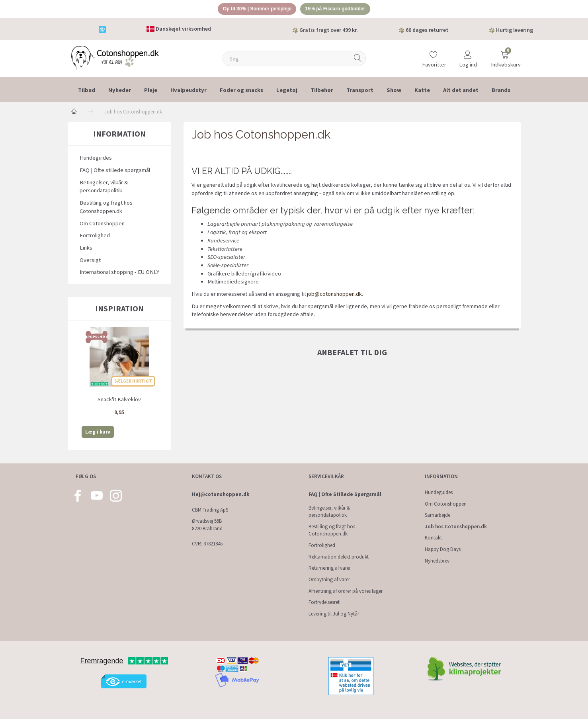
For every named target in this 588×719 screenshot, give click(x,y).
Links (86, 249)
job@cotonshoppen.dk (334, 295)
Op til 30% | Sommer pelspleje (254, 9)
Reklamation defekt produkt (339, 557)
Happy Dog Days (443, 549)
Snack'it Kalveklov (119, 400)
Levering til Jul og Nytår (334, 614)
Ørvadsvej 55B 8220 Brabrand (207, 525)
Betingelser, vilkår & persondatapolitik (104, 188)
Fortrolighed (95, 236)
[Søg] (358, 60)
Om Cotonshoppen (102, 224)
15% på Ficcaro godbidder (338, 9)
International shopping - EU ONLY (119, 273)
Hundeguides (96, 159)
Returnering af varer (330, 568)
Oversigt (90, 261)
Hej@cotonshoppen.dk (221, 494)
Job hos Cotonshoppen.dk (456, 527)
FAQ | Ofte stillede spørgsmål (115, 171)
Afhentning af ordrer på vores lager (346, 591)
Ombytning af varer (329, 579)
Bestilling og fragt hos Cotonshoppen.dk (106, 208)
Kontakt (433, 538)
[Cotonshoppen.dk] (115, 58)
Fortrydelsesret (324, 602)
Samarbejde (438, 515)
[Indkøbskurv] (505, 57)
